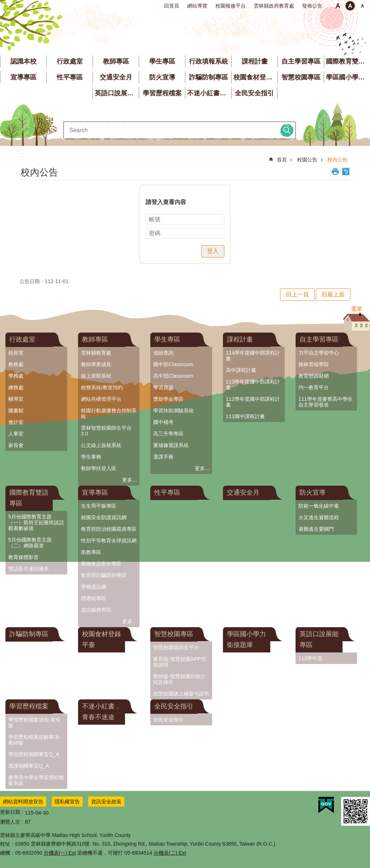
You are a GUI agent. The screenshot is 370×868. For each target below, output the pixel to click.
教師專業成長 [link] (96, 364)
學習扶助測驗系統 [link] (173, 411)
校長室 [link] (16, 353)
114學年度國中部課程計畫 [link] (253, 356)
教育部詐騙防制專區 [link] (104, 575)
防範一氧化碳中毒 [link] (319, 506)
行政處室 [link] (70, 61)
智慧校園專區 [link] (301, 77)
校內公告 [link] (337, 160)
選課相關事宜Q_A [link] (29, 766)
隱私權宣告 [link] (67, 802)
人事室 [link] (16, 434)
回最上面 (333, 294)
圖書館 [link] (16, 411)
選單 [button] (357, 309)
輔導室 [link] (16, 399)
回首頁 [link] (172, 6)
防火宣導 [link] (162, 77)
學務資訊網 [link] (94, 587)
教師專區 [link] (116, 61)
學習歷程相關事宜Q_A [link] (34, 754)
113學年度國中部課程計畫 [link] (253, 385)
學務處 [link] (16, 376)
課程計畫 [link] (255, 61)
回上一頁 (297, 294)
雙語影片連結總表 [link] (29, 569)
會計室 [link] (16, 422)
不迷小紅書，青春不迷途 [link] (209, 93)
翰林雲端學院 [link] (314, 364)
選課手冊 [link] (163, 457)
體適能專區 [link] (94, 598)
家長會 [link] (16, 445)
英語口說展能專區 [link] (117, 93)
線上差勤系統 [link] (96, 376)
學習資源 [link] (163, 387)
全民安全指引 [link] (254, 93)
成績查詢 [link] (163, 353)
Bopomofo (346, 172)
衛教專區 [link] (91, 552)
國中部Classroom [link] (173, 364)
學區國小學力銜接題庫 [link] (348, 77)
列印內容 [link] (335, 172)
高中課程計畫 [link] (241, 370)
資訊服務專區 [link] (96, 610)
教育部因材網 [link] (314, 376)
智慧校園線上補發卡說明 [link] (181, 694)
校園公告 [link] (307, 160)
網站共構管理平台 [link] (101, 399)
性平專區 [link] (70, 77)
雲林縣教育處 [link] (96, 353)
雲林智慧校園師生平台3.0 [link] (106, 431)
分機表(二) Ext (170, 853)
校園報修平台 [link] (231, 6)
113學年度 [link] (310, 658)
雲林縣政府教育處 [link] (274, 6)
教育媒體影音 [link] (23, 557)
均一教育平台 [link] (314, 387)
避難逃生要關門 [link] (316, 529)
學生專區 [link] (162, 61)
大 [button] (362, 6)
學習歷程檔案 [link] (162, 93)
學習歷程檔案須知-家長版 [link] (35, 722)
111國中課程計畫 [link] (245, 416)
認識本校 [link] (23, 61)
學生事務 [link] (91, 457)
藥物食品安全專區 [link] (101, 564)
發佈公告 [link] (312, 6)
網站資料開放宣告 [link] (23, 802)
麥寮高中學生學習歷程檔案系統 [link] (36, 780)
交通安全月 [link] (116, 77)
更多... (129, 480)
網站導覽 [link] (197, 6)
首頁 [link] (282, 160)
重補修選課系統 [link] (171, 445)
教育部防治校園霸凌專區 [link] (109, 529)
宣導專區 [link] (23, 77)
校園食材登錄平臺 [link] (255, 77)
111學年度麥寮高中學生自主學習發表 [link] (326, 402)
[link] (326, 805)
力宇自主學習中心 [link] (319, 353)
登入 (213, 251)
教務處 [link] (16, 364)
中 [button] (350, 6)
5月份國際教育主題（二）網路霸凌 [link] (30, 543)
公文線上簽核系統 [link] (101, 445)
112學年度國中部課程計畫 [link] (253, 402)
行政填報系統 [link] (208, 61)
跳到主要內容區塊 (4, 4)
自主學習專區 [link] (301, 61)
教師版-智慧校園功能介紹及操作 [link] (179, 679)
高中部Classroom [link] (173, 376)
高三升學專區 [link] (168, 434)
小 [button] (338, 6)
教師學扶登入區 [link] (99, 468)
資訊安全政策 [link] (106, 802)
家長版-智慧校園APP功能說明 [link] (180, 662)
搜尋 (287, 130)
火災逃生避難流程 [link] (319, 517)
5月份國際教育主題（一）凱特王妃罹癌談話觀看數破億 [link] (36, 522)
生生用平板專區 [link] (99, 506)
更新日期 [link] (10, 812)
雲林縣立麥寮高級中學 (185, 32)
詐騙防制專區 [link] (208, 77)
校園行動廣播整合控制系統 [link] (109, 413)
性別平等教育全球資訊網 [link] (109, 541)
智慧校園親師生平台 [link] (176, 647)
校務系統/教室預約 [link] (102, 387)
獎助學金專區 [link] (168, 399)
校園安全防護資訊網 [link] (104, 517)
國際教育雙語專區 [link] (348, 61)
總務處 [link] (16, 387)
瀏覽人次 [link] (10, 822)
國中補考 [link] (163, 422)
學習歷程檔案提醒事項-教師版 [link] (35, 740)
